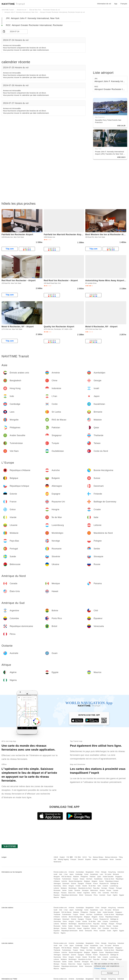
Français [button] (124, 4)
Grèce (65, 886)
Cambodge (79, 874)
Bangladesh (90, 872)
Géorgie (104, 872)
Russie (109, 890)
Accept (110, 973)
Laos (101, 874)
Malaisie (76, 877)
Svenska (118, 859)
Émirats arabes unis (60, 872)
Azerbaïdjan (80, 872)
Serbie (64, 890)
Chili (99, 893)
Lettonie (56, 888)
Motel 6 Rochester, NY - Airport (18, 327)
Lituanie (105, 886)
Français (73, 859)
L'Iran (66, 874)
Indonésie (121, 872)
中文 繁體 (70, 857)
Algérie (115, 895)
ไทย (90, 857)
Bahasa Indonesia (111, 857)
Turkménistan (67, 879)
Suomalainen (104, 859)
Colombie (106, 893)
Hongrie (71, 886)
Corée (86, 874)
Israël (55, 874)
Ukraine (102, 890)
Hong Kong (112, 872)
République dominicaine (69, 895)
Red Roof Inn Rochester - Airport (19, 280)
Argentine (87, 893)
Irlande (85, 886)
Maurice (56, 897)
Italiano (95, 859)
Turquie (75, 879)
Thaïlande (57, 879)
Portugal (119, 888)
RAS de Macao (66, 877)
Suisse (101, 881)
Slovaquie (85, 890)
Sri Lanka (108, 874)
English (62, 857)
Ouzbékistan (98, 879)
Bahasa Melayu (98, 857)
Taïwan (82, 879)
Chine (97, 872)
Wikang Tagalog (63, 859)
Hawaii (79, 893)
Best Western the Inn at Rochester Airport (107, 235)
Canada (116, 890)
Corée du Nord (109, 879)
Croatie (78, 886)
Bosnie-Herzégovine (76, 881)
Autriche (64, 881)
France (95, 884)
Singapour (119, 877)
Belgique (87, 881)
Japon (72, 874)
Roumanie (57, 890)
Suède (70, 890)
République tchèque (112, 881)
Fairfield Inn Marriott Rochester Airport (64, 235)
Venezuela (88, 895)
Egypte (122, 895)
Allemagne (57, 884)
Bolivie (94, 893)
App (116, 4)
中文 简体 (78, 857)
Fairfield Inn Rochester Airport (17, 235)
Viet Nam (89, 879)
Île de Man (92, 886)
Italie (99, 886)
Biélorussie (94, 890)
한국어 (85, 857)
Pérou (96, 895)
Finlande (88, 884)
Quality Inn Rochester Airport (59, 327)
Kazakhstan (94, 874)
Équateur (57, 895)
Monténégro (73, 888)
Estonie (74, 884)
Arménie (71, 872)
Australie (102, 895)
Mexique (56, 893)
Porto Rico (114, 893)
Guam (109, 895)
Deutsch (81, 859)
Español (88, 859)
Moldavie (64, 888)
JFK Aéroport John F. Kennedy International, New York (33, 18)
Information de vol (104, 4)
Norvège (104, 888)
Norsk (112, 859)
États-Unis (72, 893)
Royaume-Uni (104, 884)
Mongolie (57, 877)
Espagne (81, 884)
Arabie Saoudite (108, 877)
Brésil (81, 895)
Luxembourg (114, 886)
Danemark (66, 884)
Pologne (112, 888)
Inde (61, 874)
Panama (64, 893)
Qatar (99, 877)
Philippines (84, 877)
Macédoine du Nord (85, 888)
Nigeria (63, 897)
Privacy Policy (100, 968)
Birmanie (116, 874)
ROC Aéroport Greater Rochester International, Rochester (34, 25)
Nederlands (57, 862)
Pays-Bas (96, 888)
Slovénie (77, 890)
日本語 (56, 857)
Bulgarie (95, 881)
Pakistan (93, 877)
